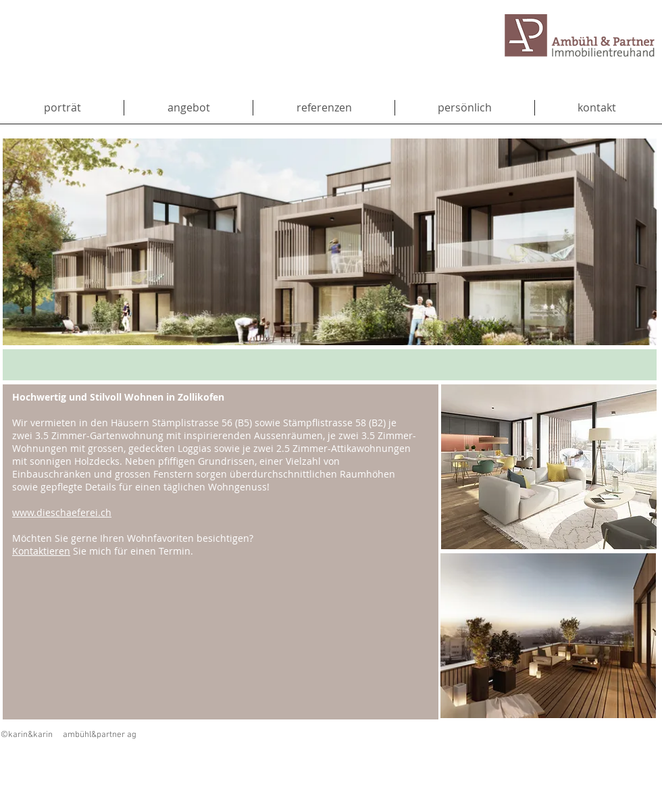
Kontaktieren (41, 551)
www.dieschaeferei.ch (62, 512)
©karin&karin (27, 735)
